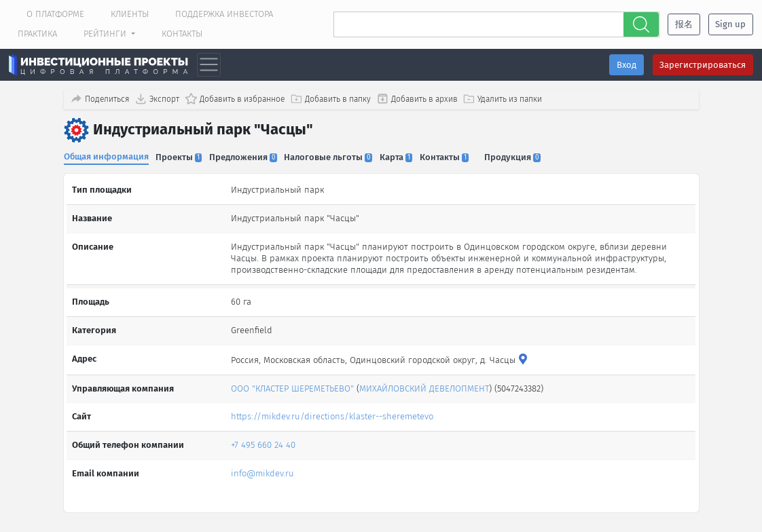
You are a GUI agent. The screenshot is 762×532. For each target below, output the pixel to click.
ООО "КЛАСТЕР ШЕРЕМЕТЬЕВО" (292, 384)
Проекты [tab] (181, 156)
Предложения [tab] (247, 156)
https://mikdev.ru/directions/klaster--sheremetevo (332, 412)
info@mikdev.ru (262, 469)
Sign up (730, 24)
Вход (627, 65)
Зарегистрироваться (703, 65)
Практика (37, 34)
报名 (684, 24)
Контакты (182, 34)
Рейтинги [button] (106, 34)
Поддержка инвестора (224, 14)
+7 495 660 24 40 (263, 441)
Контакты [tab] (452, 156)
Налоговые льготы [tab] (333, 156)
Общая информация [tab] (106, 155)
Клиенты (130, 14)
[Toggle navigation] (209, 65)
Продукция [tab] (523, 156)
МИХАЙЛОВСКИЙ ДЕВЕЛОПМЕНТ (424, 384)
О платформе (55, 14)
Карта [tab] (403, 156)
